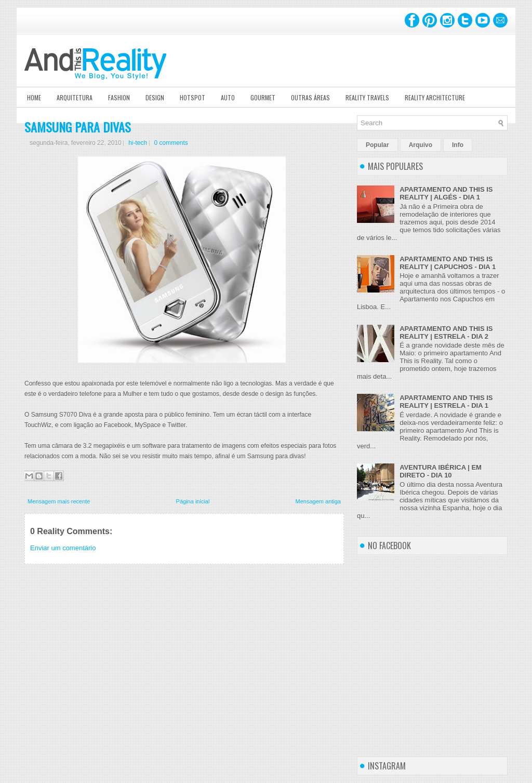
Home (34, 97)
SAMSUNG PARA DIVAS (78, 127)
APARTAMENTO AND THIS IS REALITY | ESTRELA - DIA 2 (446, 333)
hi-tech (138, 143)
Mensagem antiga (318, 501)
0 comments (171, 143)
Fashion (119, 97)
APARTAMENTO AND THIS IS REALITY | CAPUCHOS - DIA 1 (448, 263)
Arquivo (421, 145)
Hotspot (192, 97)
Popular (377, 145)
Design (155, 97)
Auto (228, 97)
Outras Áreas (310, 97)
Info (458, 145)
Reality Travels (367, 97)
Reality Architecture (435, 97)
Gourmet (263, 97)
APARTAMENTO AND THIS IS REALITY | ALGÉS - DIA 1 (446, 193)
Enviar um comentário (63, 548)
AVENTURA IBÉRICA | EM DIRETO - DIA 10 (441, 471)
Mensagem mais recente (59, 501)
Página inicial (193, 501)
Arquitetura (75, 97)
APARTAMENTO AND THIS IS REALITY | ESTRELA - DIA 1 (446, 402)
